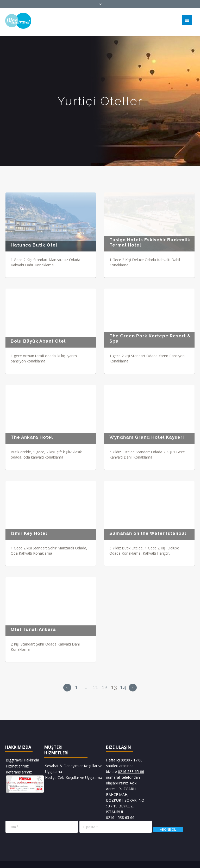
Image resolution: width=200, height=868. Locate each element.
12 (105, 685)
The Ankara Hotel (32, 436)
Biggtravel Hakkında (22, 758)
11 (95, 685)
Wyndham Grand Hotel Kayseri (146, 436)
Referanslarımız (19, 770)
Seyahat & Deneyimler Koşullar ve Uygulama (74, 766)
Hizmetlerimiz (17, 764)
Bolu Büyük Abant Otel (38, 341)
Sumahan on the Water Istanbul (147, 532)
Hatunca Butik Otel (34, 245)
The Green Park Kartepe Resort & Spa (149, 338)
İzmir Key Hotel (29, 532)
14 (123, 685)
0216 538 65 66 (131, 769)
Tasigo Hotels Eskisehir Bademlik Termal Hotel (149, 242)
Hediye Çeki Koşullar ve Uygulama (74, 775)
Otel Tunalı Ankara (33, 627)
